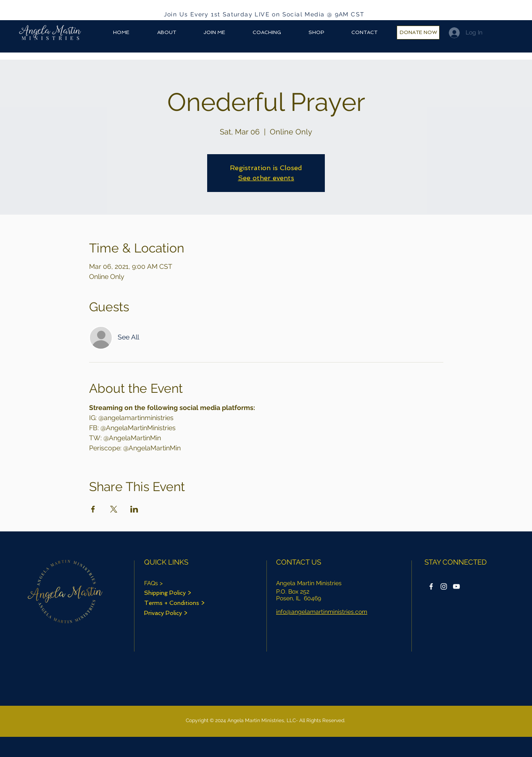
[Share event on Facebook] (93, 509)
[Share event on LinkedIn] (134, 509)
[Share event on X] (114, 509)
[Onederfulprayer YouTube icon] (456, 586)
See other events (266, 178)
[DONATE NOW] (418, 33)
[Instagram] (444, 586)
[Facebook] (431, 586)
